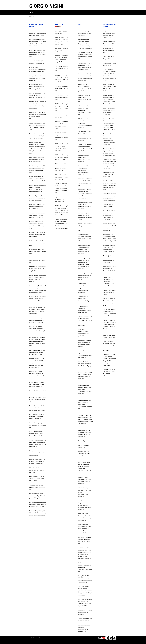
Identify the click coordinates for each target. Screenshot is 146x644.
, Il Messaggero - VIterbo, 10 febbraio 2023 (110, 61)
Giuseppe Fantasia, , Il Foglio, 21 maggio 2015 (37, 78)
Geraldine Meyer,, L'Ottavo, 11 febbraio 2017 (85, 44)
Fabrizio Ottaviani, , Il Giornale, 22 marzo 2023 (38, 33)
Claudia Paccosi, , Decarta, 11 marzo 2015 (109, 100)
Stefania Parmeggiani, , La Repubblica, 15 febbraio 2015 (37, 95)
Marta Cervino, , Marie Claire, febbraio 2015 (37, 159)
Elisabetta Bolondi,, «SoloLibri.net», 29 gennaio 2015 (84, 288)
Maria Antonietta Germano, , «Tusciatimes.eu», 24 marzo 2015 (85, 194)
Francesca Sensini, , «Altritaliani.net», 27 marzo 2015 (83, 170)
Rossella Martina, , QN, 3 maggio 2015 (37, 87)
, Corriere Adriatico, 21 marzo (110, 87)
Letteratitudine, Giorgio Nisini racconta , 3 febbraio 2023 (84, 33)
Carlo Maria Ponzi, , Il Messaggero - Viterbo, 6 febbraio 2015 (110, 164)
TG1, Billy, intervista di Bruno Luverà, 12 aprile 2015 (62, 88)
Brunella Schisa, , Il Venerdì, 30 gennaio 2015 (37, 136)
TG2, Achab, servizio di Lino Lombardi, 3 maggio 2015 (62, 68)
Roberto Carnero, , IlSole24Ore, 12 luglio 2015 (38, 70)
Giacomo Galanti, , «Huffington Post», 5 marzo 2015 (84, 249)
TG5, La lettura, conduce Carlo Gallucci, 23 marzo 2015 (62, 97)
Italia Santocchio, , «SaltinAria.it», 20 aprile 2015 (84, 110)
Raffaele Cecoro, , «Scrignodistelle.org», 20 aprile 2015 (85, 123)
